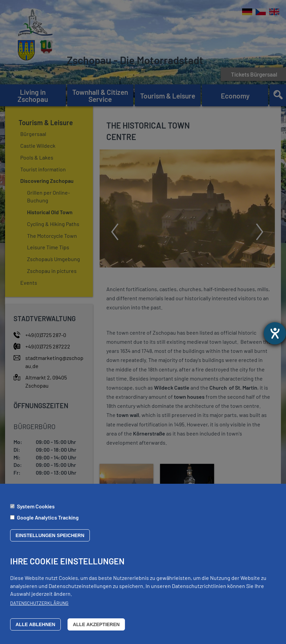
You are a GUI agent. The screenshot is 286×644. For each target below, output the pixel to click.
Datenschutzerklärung (39, 604)
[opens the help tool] (275, 333)
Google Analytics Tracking (48, 518)
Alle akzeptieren (96, 625)
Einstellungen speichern (50, 536)
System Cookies (36, 507)
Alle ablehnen (35, 625)
